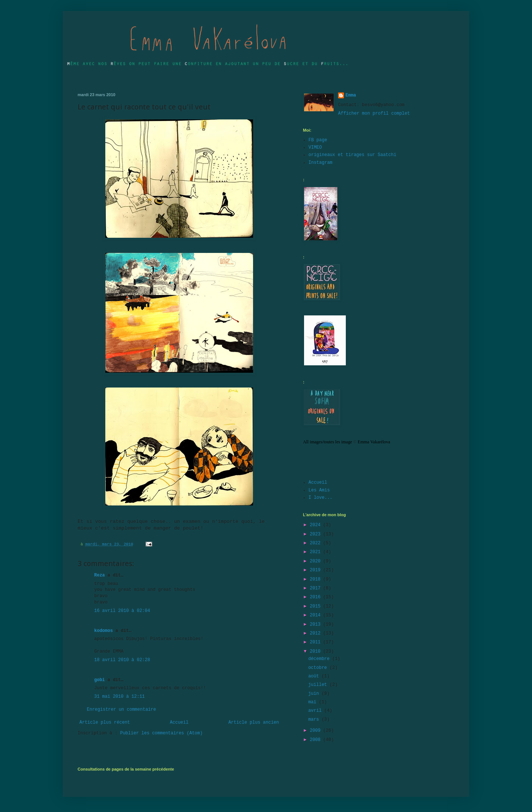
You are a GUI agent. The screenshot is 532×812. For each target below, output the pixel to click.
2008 (317, 740)
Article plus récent (105, 723)
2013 (317, 625)
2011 (317, 642)
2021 (317, 552)
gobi (100, 680)
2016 (317, 597)
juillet (319, 685)
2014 (317, 615)
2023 (317, 534)
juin (315, 694)
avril (316, 711)
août (315, 676)
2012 (317, 633)
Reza (100, 575)
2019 (317, 570)
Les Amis (319, 490)
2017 (317, 588)
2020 (317, 561)
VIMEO (315, 148)
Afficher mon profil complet (374, 114)
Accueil (179, 723)
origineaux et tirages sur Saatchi (352, 155)
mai (313, 702)
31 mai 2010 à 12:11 (120, 697)
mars (315, 720)
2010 (317, 652)
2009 (317, 731)
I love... (320, 498)
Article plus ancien (254, 723)
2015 (317, 606)
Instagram (320, 163)
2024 (317, 525)
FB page (318, 140)
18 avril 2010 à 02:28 (122, 660)
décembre (320, 659)
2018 (317, 579)
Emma (351, 95)
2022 (317, 543)
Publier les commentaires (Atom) (161, 733)
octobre (319, 668)
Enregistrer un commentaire (121, 710)
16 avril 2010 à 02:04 (122, 611)
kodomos (103, 631)
